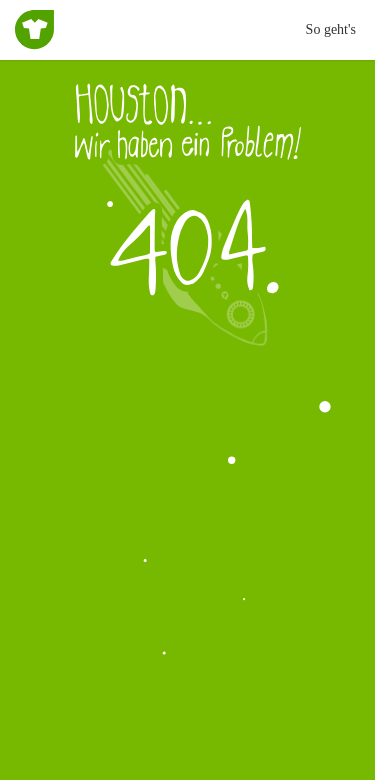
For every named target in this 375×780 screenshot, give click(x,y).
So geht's (331, 29)
